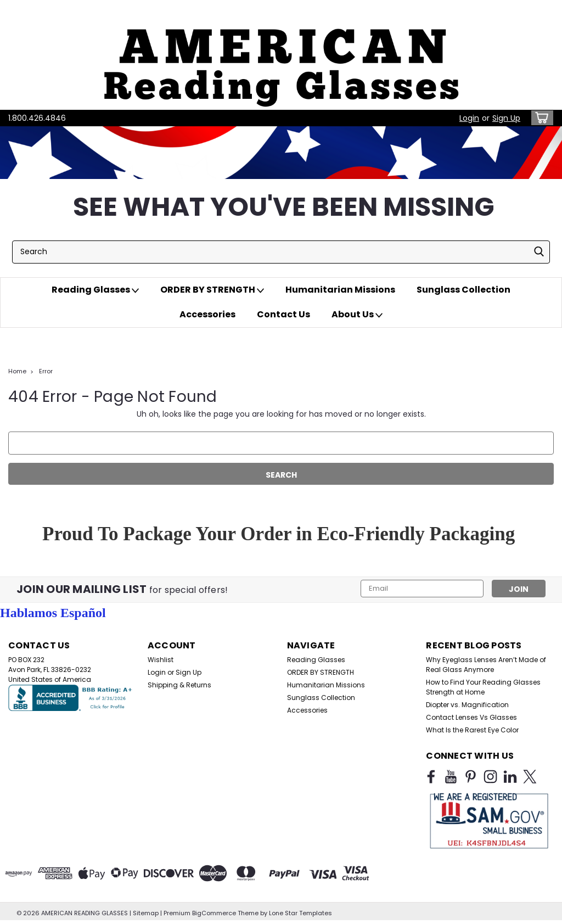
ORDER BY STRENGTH (212, 290)
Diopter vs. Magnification (467, 705)
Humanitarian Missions (340, 290)
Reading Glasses (95, 290)
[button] (281, 55)
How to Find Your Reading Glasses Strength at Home (483, 687)
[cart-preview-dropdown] (540, 118)
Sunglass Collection (463, 290)
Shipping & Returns (179, 685)
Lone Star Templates (300, 913)
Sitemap (146, 913)
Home (17, 371)
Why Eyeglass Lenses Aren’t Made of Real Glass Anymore (486, 665)
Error (46, 371)
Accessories (207, 314)
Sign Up (506, 118)
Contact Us (283, 314)
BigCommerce (214, 913)
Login (469, 118)
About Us (357, 315)
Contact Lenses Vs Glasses (471, 717)
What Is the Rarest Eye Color (472, 730)
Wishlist (161, 660)
